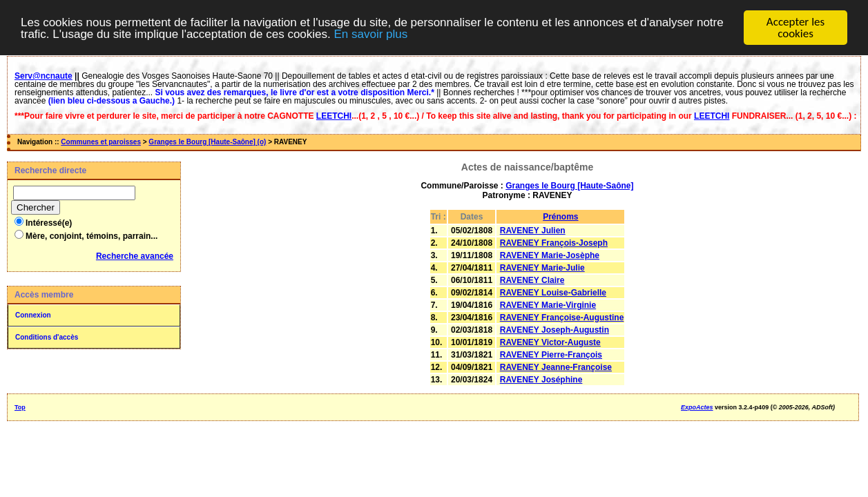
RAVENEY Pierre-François (551, 355)
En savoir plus (370, 33)
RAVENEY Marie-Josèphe (550, 255)
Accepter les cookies (795, 28)
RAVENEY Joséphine (541, 380)
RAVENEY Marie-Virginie (548, 305)
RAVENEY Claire (532, 280)
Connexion (33, 315)
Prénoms (560, 217)
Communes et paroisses (101, 142)
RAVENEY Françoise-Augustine (562, 318)
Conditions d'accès (47, 337)
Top (20, 407)
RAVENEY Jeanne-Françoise (556, 367)
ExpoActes (697, 407)
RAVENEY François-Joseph (554, 243)
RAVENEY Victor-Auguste (550, 342)
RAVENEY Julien (533, 231)
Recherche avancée (135, 256)
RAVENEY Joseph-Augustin (554, 330)
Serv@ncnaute (44, 76)
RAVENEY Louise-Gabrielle (553, 293)
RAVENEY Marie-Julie (542, 268)
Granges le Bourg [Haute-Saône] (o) (207, 142)
